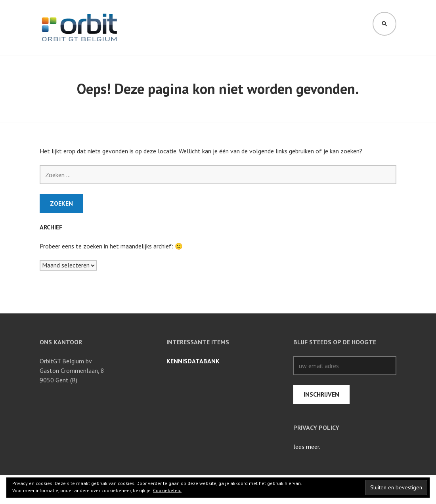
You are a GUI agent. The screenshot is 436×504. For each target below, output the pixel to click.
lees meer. (307, 447)
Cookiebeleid (167, 490)
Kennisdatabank (193, 361)
